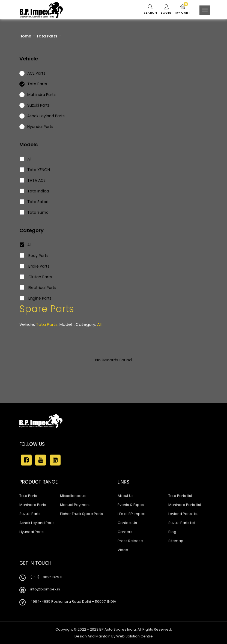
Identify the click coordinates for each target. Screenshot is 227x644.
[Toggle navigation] (205, 10)
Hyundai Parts (32, 532)
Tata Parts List (180, 496)
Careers (125, 532)
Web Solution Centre (135, 636)
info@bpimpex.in (45, 589)
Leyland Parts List (183, 514)
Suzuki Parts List (182, 523)
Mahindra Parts (33, 505)
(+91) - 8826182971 (46, 577)
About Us (126, 496)
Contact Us (127, 523)
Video (123, 550)
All (26, 159)
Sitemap (176, 541)
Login (166, 10)
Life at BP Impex (131, 514)
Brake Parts (35, 266)
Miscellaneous (73, 496)
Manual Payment (75, 505)
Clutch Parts (36, 277)
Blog (172, 532)
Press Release (130, 541)
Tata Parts (47, 36)
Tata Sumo (34, 212)
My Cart (183, 10)
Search (150, 10)
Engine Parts (36, 298)
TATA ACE (33, 180)
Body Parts (34, 256)
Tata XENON (35, 170)
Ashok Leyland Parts (37, 523)
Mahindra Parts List (185, 505)
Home (25, 36)
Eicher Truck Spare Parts (81, 514)
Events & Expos (131, 505)
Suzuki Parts (30, 514)
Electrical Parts (38, 288)
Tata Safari (34, 202)
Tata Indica (34, 191)
